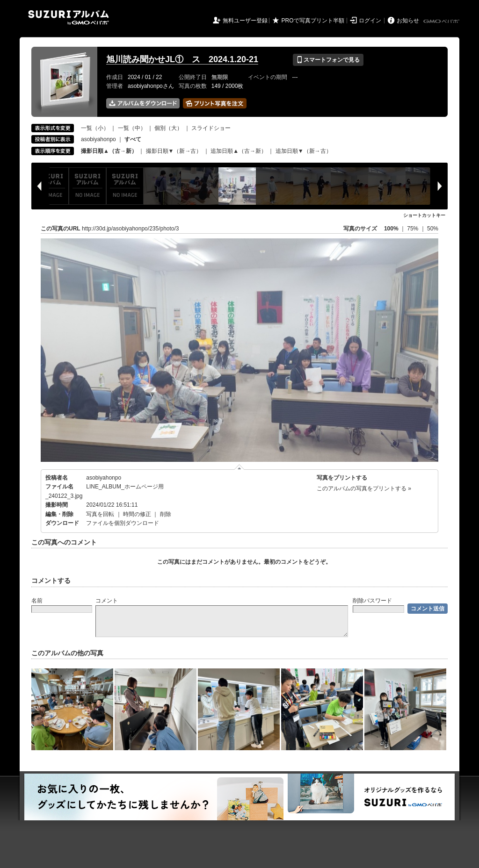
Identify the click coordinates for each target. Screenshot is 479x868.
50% (433, 229)
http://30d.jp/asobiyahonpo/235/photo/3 (131, 229)
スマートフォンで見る (328, 60)
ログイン (370, 21)
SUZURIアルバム (69, 18)
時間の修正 (137, 514)
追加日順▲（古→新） (239, 151)
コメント (107, 601)
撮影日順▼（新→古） (174, 151)
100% (391, 229)
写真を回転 (100, 514)
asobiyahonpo (98, 139)
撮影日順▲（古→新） (109, 151)
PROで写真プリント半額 (313, 21)
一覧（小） (95, 128)
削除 (166, 514)
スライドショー (211, 128)
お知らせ (408, 21)
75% (413, 229)
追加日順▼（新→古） (304, 151)
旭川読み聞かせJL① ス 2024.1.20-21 (182, 59)
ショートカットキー (424, 215)
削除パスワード (372, 601)
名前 (37, 601)
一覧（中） (132, 128)
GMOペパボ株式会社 (442, 22)
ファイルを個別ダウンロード (123, 523)
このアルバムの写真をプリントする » (364, 488)
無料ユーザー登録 (245, 21)
